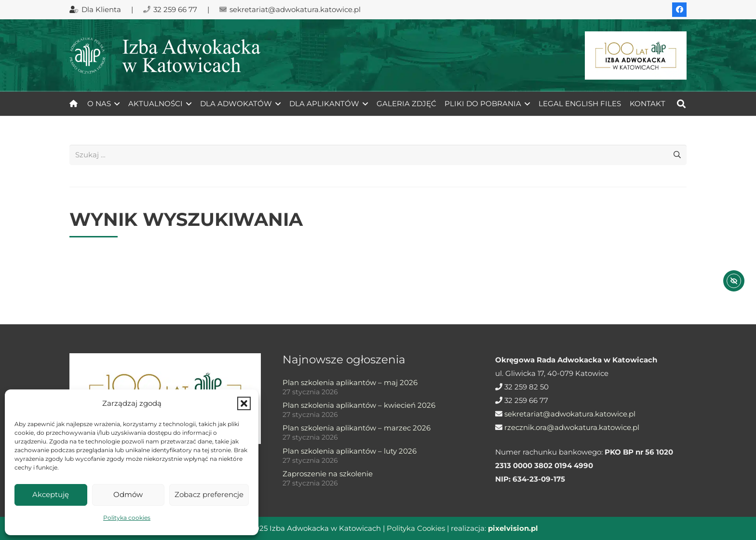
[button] (244, 403)
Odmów (128, 494)
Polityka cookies (127, 518)
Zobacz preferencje (209, 494)
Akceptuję (51, 494)
